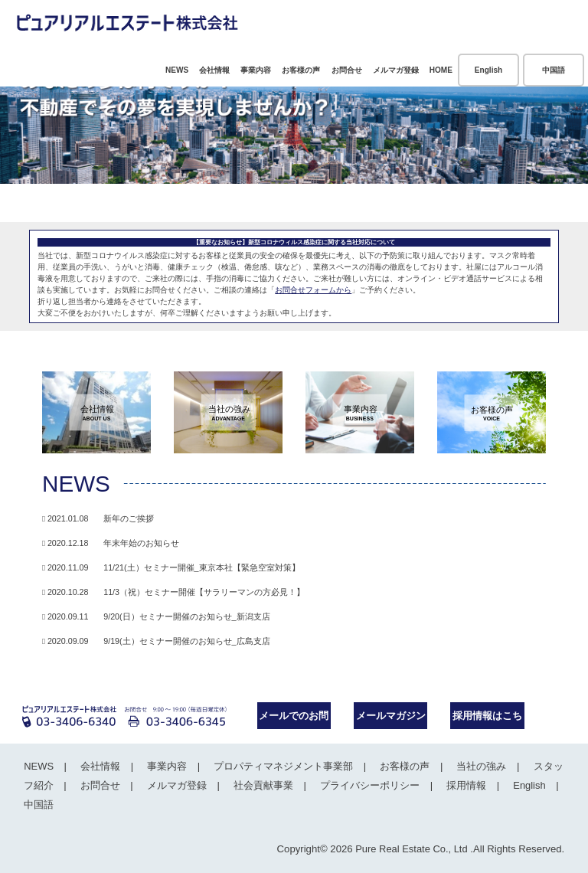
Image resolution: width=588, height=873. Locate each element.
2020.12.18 (111, 543)
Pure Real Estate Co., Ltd (410, 849)
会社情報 (214, 70)
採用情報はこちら (487, 719)
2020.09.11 (156, 616)
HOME (441, 70)
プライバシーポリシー (367, 785)
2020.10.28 (173, 592)
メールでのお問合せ (294, 719)
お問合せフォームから (313, 290)
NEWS (177, 70)
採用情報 (462, 785)
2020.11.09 (171, 567)
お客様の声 (301, 70)
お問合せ (347, 70)
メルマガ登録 (396, 70)
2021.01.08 (98, 518)
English (488, 70)
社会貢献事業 (261, 785)
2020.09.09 (156, 641)
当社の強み (477, 766)
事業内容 (256, 70)
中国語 (554, 70)
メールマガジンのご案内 (391, 719)
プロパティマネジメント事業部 (281, 766)
